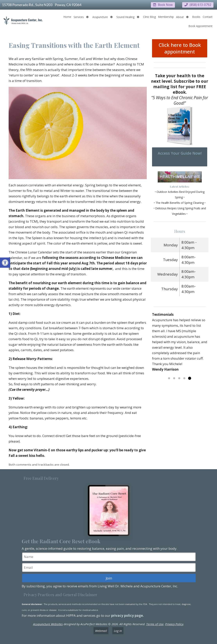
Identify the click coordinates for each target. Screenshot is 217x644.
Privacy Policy (174, 624)
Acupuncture (100, 17)
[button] (5, 263)
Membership (166, 17)
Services (79, 17)
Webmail (101, 630)
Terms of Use (155, 624)
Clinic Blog (149, 17)
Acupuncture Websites (48, 624)
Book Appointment (201, 26)
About (180, 17)
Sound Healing (125, 17)
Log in (118, 630)
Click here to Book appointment (180, 48)
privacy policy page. (128, 615)
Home (67, 17)
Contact (208, 17)
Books (196, 17)
